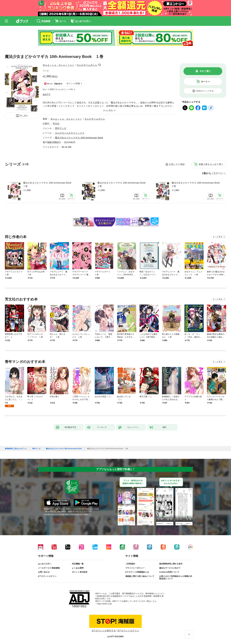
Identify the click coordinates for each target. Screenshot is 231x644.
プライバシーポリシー (135, 568)
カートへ (205, 82)
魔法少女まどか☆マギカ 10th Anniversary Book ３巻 (197, 184)
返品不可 (47, 94)
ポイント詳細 (73, 83)
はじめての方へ (45, 564)
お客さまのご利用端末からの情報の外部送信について (176, 578)
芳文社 (56, 124)
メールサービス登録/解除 (49, 568)
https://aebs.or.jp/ (105, 604)
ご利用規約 (130, 564)
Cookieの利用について (169, 572)
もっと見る (218, 237)
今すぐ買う (205, 71)
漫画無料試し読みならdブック (16, 449)
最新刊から (220, 173)
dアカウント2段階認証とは (137, 572)
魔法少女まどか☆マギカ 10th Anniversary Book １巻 (48, 184)
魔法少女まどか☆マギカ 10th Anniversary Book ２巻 (123, 184)
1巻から (207, 173)
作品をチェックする (205, 91)
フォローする (99, 65)
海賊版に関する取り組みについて (140, 576)
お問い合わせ (44, 572)
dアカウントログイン (47, 576)
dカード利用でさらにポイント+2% (58, 89)
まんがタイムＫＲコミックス (70, 133)
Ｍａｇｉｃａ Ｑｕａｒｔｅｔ (58, 65)
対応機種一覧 (78, 564)
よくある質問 (78, 568)
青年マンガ (61, 128)
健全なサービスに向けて (170, 568)
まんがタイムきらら (87, 65)
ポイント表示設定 (80, 572)
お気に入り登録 (177, 164)
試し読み (24, 116)
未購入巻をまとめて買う (211, 164)
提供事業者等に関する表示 (171, 564)
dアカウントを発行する (104, 631)
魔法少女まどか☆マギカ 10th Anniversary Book (79, 138)
